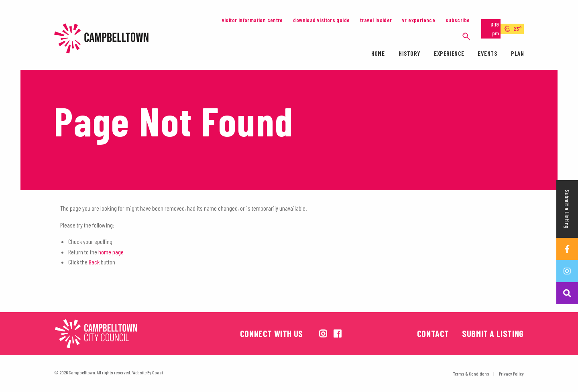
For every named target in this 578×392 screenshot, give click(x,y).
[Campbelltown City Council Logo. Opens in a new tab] (132, 334)
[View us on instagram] (323, 334)
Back (94, 262)
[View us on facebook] (338, 334)
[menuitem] (378, 55)
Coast (158, 372)
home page (111, 252)
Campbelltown (104, 38)
